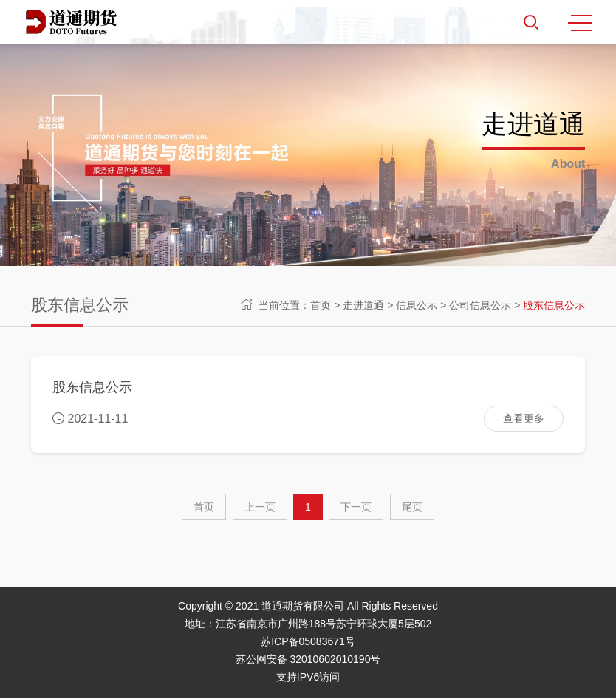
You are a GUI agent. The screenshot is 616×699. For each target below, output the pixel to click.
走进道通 (363, 305)
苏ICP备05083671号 (308, 643)
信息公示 (417, 305)
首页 (321, 305)
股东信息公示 (554, 305)
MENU (580, 23)
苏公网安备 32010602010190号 (308, 661)
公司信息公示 (480, 305)
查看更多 (523, 419)
